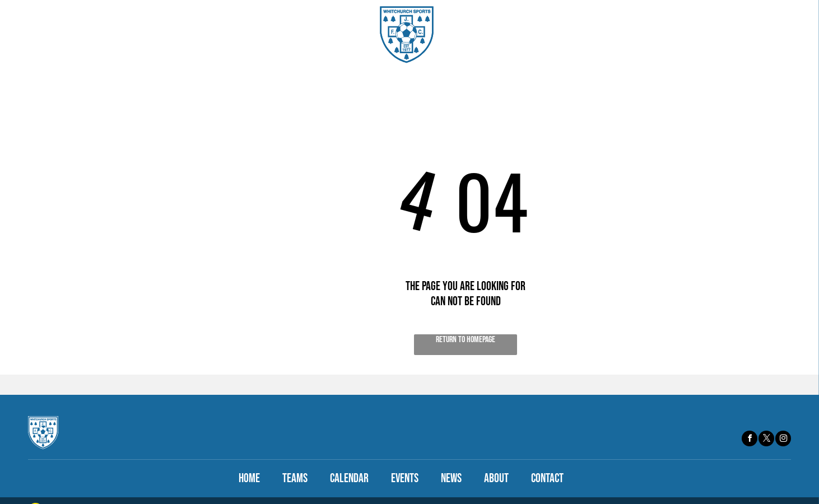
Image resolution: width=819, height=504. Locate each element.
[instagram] (783, 440)
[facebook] (750, 440)
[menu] (794, 35)
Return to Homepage (466, 340)
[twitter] (766, 440)
